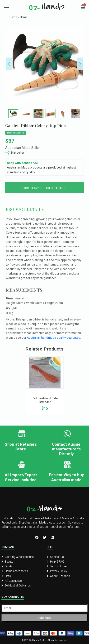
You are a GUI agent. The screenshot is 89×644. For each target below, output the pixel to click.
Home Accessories (15, 571)
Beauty (7, 562)
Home (13, 17)
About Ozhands (58, 576)
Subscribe (45, 618)
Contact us (55, 557)
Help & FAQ (56, 562)
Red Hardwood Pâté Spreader (45, 400)
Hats (6, 576)
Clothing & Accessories (18, 557)
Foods (7, 566)
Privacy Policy (57, 571)
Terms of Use (57, 566)
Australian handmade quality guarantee (54, 338)
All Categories (12, 581)
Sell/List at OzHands (16, 586)
